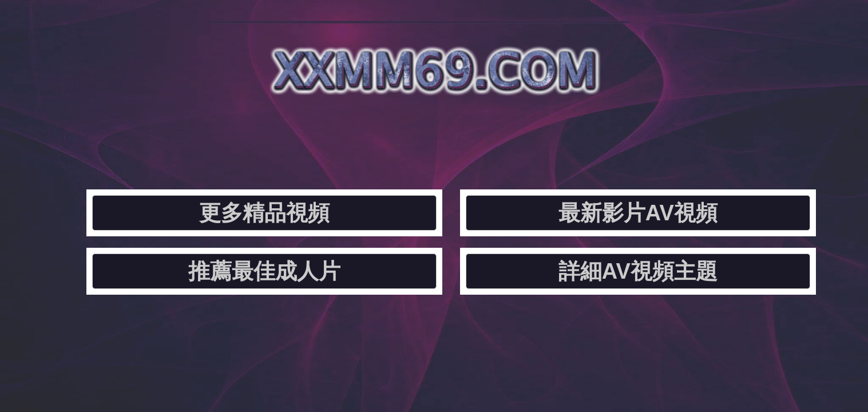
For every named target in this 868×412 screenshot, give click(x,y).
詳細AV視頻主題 (682, 135)
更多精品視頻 (215, 135)
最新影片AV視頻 (370, 135)
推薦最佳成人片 (526, 135)
